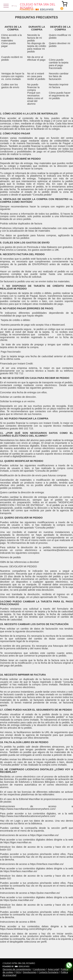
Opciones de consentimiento (17, 969)
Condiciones (39, 969)
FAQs (18, 972)
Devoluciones (30, 972)
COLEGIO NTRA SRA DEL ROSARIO (38, 5)
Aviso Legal (53, 969)
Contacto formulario (49, 972)
